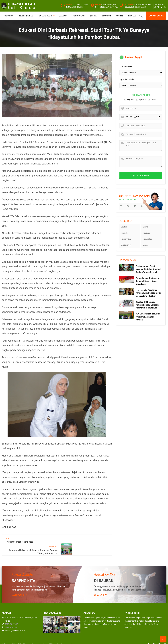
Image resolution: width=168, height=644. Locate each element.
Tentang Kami (45, 16)
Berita (145, 227)
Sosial (93, 16)
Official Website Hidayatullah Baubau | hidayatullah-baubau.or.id (45, 639)
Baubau (124, 227)
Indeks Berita (26, 16)
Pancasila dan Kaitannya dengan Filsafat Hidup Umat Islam (147, 281)
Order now (141, 176)
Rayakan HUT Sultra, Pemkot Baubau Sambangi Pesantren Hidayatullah (148, 305)
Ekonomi (106, 16)
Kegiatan (147, 233)
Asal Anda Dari (126, 67)
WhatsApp (100, 590)
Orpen (120, 16)
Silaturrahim (126, 245)
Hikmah (124, 233)
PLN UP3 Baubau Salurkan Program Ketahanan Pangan (148, 317)
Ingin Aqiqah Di (127, 79)
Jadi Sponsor (20, 590)
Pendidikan (79, 16)
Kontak (132, 16)
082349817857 (11, 619)
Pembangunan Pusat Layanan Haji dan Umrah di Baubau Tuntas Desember (148, 269)
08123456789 (11, 622)
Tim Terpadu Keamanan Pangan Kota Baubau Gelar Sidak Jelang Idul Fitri (148, 293)
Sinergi (146, 245)
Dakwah (63, 16)
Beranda (9, 16)
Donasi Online (156, 16)
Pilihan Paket (141, 95)
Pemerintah (126, 239)
